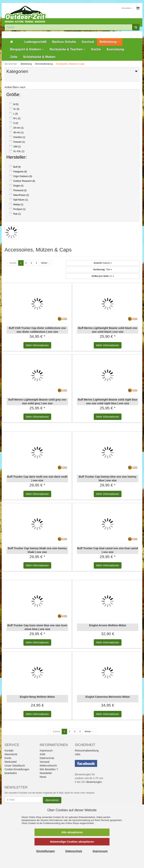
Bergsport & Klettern (27, 49)
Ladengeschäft (35, 42)
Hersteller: (17, 158)
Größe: (13, 95)
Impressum (46, 751)
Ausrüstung (115, 49)
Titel (103, 270)
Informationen (37, 345)
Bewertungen (94, 782)
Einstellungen (46, 851)
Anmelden (127, 8)
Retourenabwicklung (87, 751)
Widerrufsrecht (48, 766)
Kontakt (9, 751)
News (43, 777)
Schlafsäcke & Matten (39, 57)
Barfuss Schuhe (64, 42)
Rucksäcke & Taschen (68, 49)
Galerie (103, 263)
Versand (45, 762)
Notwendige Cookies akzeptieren (72, 842)
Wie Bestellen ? (49, 769)
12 (103, 276)
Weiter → (46, 263)
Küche (96, 49)
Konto (8, 758)
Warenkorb (11, 754)
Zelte (14, 57)
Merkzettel (11, 762)
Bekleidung (110, 42)
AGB (43, 754)
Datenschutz (47, 758)
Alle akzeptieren (72, 832)
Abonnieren (52, 800)
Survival (88, 42)
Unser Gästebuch (15, 766)
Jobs (78, 754)
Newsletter (46, 773)
